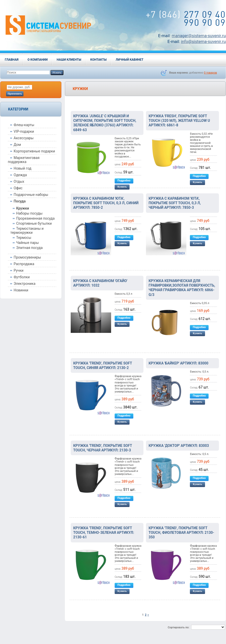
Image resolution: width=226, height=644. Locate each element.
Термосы (24, 238)
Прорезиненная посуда (35, 218)
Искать (57, 73)
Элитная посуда (29, 248)
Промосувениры (27, 257)
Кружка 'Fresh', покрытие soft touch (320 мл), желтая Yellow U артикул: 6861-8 (179, 121)
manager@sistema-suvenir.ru (199, 36)
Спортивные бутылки (34, 223)
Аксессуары (24, 138)
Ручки (19, 270)
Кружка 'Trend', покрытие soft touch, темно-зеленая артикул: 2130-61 (104, 533)
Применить (15, 94)
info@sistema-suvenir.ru (203, 42)
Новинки (21, 290)
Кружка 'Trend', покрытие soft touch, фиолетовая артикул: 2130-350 (181, 533)
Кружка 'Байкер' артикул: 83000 (178, 363)
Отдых (19, 181)
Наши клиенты (69, 60)
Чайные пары (28, 243)
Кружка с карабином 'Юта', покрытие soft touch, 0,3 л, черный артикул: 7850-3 (175, 203)
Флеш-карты (24, 125)
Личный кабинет (130, 60)
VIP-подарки (24, 131)
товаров (210, 73)
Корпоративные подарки (34, 151)
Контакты (99, 60)
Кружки (23, 208)
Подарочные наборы (31, 195)
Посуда (20, 201)
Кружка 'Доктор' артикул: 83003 (179, 446)
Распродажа (24, 264)
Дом (17, 145)
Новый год (22, 168)
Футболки (22, 277)
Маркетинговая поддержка (24, 160)
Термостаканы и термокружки (27, 231)
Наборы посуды (29, 213)
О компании (37, 60)
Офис (18, 188)
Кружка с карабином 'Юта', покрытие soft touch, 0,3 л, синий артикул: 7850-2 (106, 203)
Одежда (20, 175)
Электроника (24, 284)
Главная (12, 60)
